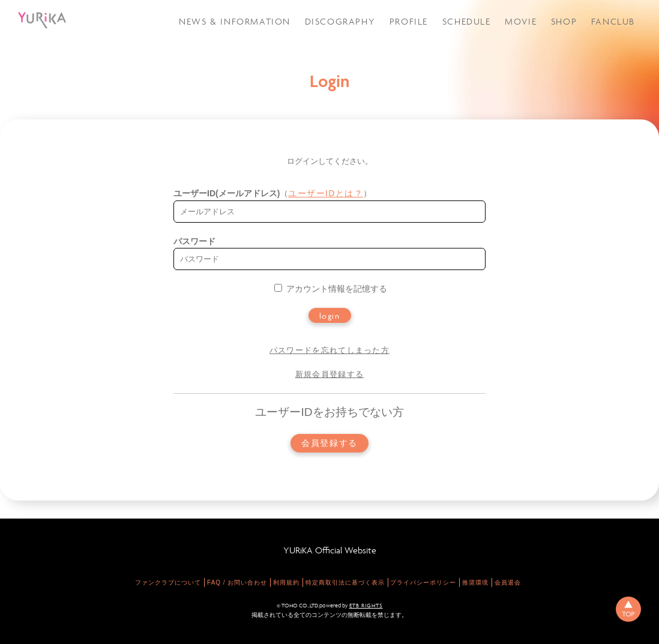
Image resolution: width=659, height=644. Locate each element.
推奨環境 (475, 582)
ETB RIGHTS (366, 606)
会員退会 (508, 582)
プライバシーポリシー (423, 582)
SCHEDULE (467, 21)
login (330, 316)
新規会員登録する (329, 374)
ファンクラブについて (168, 582)
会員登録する (329, 443)
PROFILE (409, 21)
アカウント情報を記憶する (331, 289)
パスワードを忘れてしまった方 (329, 350)
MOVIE (521, 21)
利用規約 (286, 582)
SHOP (564, 21)
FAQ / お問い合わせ (237, 582)
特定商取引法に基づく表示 (345, 582)
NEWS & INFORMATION (235, 21)
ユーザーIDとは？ (326, 193)
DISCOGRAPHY (340, 21)
